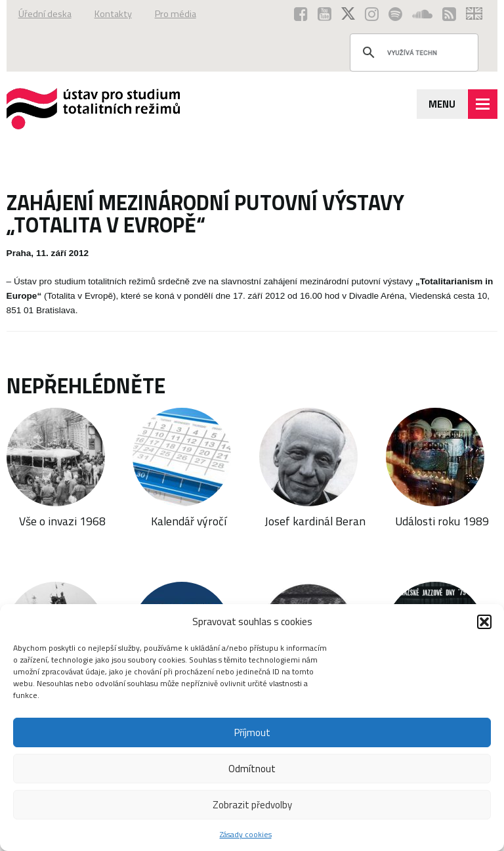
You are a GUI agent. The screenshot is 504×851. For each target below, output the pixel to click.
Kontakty (113, 14)
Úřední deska (45, 14)
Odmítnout (252, 769)
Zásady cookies (246, 834)
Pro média (176, 14)
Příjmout (252, 732)
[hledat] (412, 53)
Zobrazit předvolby (252, 805)
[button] (484, 622)
